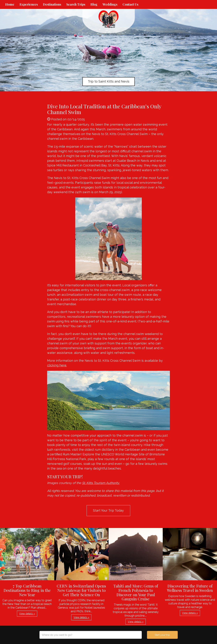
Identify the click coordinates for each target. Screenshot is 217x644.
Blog (94, 4)
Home (10, 4)
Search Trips (76, 4)
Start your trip (162, 635)
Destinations (52, 4)
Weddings (110, 4)
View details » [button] (27, 614)
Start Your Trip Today (108, 510)
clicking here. (57, 365)
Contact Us (130, 4)
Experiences (29, 4)
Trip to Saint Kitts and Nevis (109, 81)
